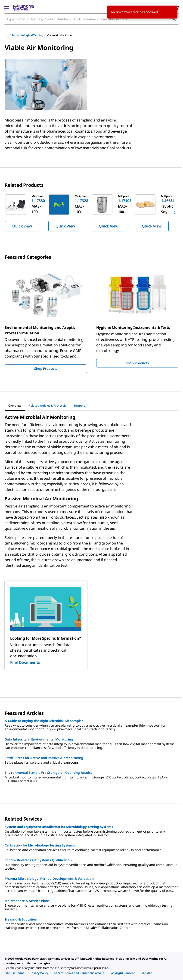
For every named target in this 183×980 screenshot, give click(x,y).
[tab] (15, 406)
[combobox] (91, 19)
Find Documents (25, 662)
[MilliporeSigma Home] (23, 8)
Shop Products (46, 369)
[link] (14, 973)
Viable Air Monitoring (60, 35)
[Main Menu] (6, 8)
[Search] (174, 19)
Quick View (22, 226)
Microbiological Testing (28, 35)
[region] (91, 213)
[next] (175, 213)
